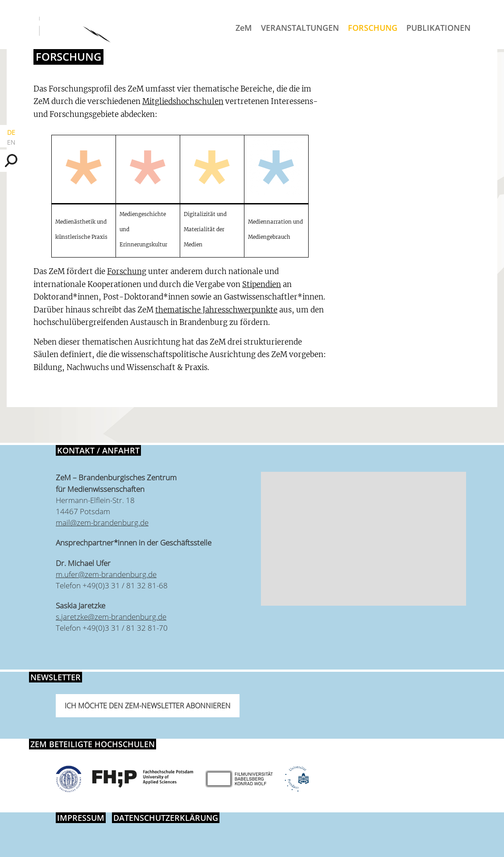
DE (11, 132)
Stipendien (262, 284)
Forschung (373, 28)
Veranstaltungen (300, 28)
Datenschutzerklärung (166, 818)
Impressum (81, 818)
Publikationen (438, 28)
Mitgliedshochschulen (183, 101)
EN (11, 142)
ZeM (244, 28)
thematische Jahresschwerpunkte (216, 310)
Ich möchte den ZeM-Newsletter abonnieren (148, 706)
